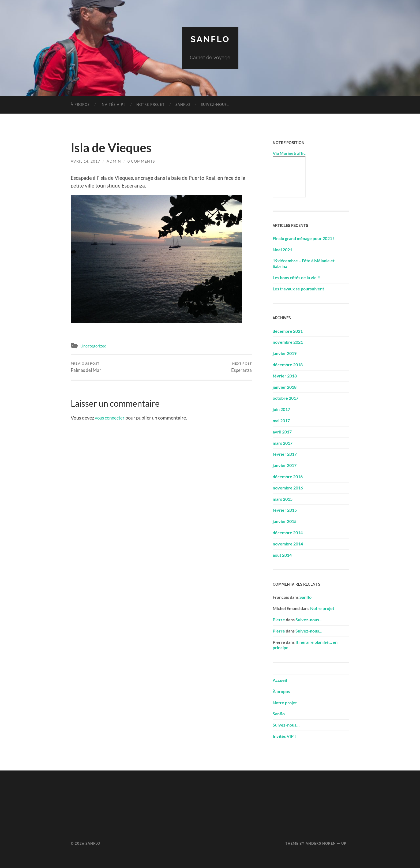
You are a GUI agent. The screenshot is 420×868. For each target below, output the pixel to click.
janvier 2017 (285, 465)
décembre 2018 (288, 364)
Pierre (279, 619)
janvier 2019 (285, 353)
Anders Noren (321, 843)
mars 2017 (283, 443)
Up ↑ (345, 843)
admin (114, 161)
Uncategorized (93, 346)
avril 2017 (282, 431)
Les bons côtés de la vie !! (297, 277)
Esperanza (241, 367)
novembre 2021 (288, 342)
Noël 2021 (282, 249)
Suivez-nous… (215, 104)
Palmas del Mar (86, 367)
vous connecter (111, 418)
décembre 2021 (288, 331)
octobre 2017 (286, 398)
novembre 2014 (288, 543)
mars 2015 (283, 499)
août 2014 (282, 555)
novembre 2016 (288, 487)
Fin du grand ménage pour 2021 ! (304, 238)
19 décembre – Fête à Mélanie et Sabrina (304, 263)
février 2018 (285, 375)
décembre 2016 (288, 476)
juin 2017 (281, 409)
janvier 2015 (285, 521)
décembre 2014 (288, 532)
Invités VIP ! (113, 104)
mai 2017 (281, 420)
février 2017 (285, 454)
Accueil (280, 680)
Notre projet (151, 104)
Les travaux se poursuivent (298, 288)
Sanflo (210, 39)
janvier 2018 (285, 387)
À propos (80, 104)
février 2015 (285, 510)
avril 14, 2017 (85, 161)
